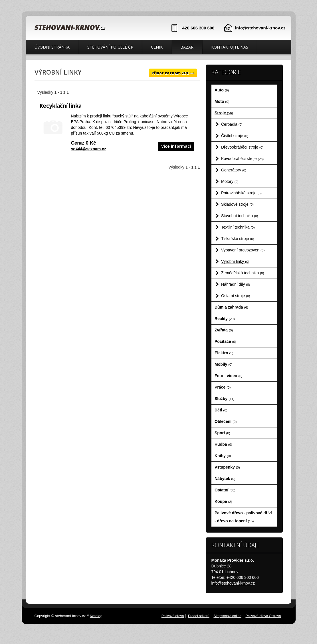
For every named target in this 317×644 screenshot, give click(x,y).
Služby (225, 399)
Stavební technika (240, 216)
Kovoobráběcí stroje (242, 159)
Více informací (176, 146)
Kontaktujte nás (230, 47)
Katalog (96, 616)
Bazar (187, 47)
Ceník (157, 47)
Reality (225, 319)
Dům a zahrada (231, 307)
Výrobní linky (235, 261)
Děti (221, 410)
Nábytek (225, 479)
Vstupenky (227, 467)
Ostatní (225, 490)
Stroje (224, 113)
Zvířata (224, 330)
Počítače (225, 341)
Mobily (223, 364)
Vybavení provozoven (243, 250)
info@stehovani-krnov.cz (260, 28)
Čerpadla (232, 124)
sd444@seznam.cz (89, 149)
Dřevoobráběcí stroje (242, 147)
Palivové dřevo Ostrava (263, 616)
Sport (222, 433)
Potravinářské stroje (241, 193)
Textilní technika (238, 227)
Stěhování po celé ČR (110, 47)
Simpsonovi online (227, 616)
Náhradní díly (236, 284)
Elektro (224, 353)
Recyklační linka (60, 106)
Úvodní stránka (52, 47)
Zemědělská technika (243, 273)
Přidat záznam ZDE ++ (173, 73)
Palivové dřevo (173, 616)
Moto (222, 101)
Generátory (234, 170)
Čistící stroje (235, 136)
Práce (223, 387)
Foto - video (228, 376)
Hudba (223, 444)
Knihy (223, 456)
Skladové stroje (237, 204)
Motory (230, 181)
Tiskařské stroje (238, 239)
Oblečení (226, 421)
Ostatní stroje (236, 296)
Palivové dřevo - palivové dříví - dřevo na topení (243, 517)
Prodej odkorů (199, 616)
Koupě (223, 501)
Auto (222, 90)
